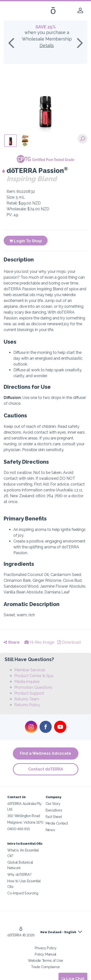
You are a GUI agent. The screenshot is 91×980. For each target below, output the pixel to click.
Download (69, 642)
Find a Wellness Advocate (45, 753)
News (50, 830)
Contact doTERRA (46, 769)
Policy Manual (45, 954)
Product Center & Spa (34, 676)
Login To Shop (26, 241)
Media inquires (27, 682)
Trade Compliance (45, 967)
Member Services (30, 670)
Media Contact (57, 823)
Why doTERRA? (19, 874)
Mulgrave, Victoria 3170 (25, 822)
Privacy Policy (46, 948)
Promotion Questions (33, 687)
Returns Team (27, 699)
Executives (54, 810)
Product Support (29, 693)
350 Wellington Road (24, 816)
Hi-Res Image (39, 642)
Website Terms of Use (45, 960)
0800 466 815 (18, 829)
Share (12, 642)
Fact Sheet (54, 817)
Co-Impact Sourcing (23, 893)
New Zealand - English (58, 932)
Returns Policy (27, 705)
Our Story (53, 804)
